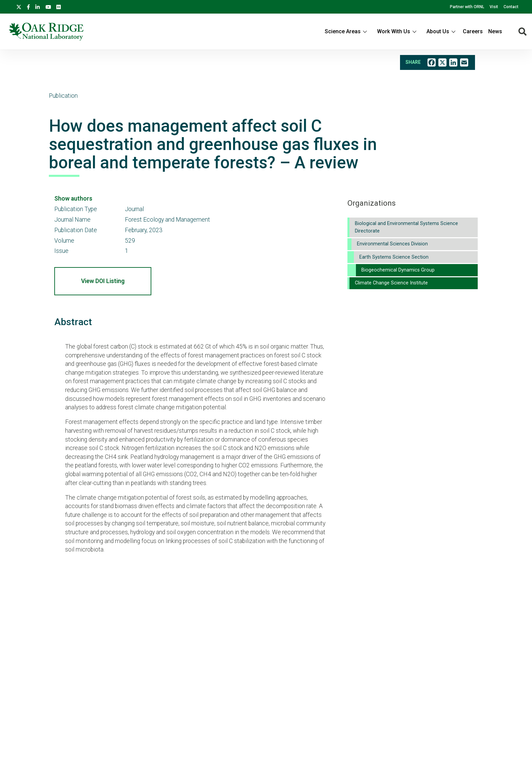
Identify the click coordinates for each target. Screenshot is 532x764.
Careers (473, 31)
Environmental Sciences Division (392, 244)
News (495, 31)
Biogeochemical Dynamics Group (398, 270)
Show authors (73, 199)
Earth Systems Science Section (394, 257)
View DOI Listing (103, 281)
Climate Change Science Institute (391, 283)
